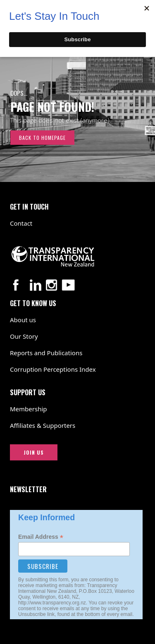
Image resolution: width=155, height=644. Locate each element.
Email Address (41, 537)
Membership (29, 409)
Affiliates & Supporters (43, 425)
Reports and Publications (46, 353)
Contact (21, 223)
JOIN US (34, 452)
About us (23, 320)
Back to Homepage (42, 138)
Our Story (24, 336)
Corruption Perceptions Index (53, 369)
